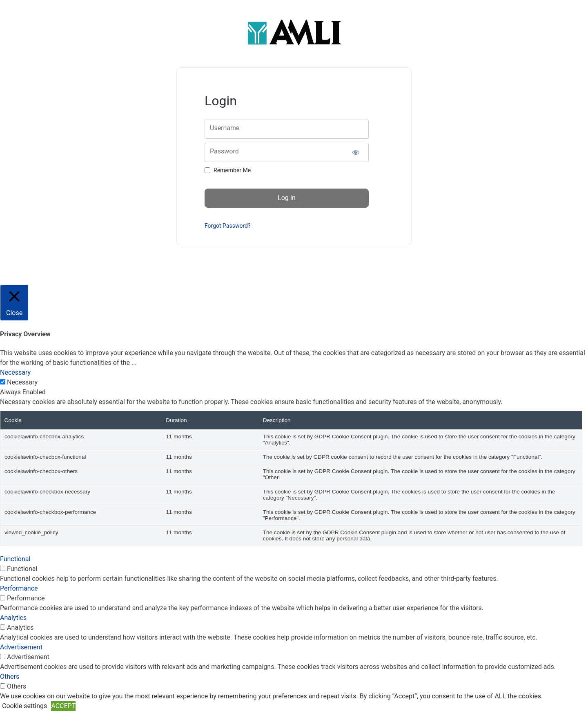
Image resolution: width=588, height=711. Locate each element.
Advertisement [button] (21, 647)
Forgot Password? (228, 226)
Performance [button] (19, 588)
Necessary (22, 382)
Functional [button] (15, 559)
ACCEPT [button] (63, 706)
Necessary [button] (15, 372)
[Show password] (355, 152)
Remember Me (232, 170)
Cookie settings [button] (24, 706)
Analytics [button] (13, 618)
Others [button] (10, 677)
